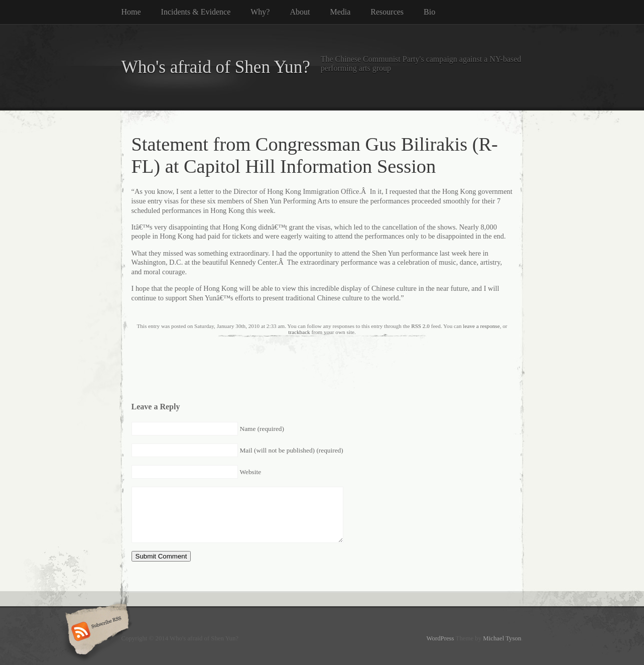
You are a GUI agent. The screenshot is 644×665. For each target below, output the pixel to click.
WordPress (440, 638)
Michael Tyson (502, 638)
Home (131, 12)
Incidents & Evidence (196, 12)
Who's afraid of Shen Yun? (216, 67)
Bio (429, 12)
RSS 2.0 (420, 326)
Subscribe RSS (96, 632)
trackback (299, 332)
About (300, 12)
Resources (387, 12)
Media (340, 12)
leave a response (481, 326)
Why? (260, 12)
